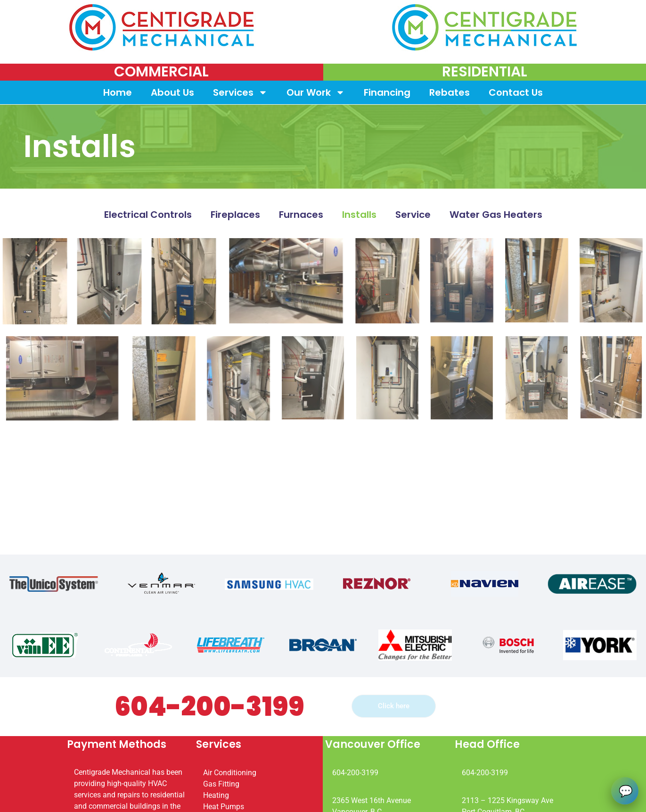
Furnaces (301, 215)
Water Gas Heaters (496, 215)
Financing (387, 92)
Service (413, 215)
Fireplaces (235, 215)
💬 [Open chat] (626, 791)
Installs (359, 215)
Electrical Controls (148, 215)
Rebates (450, 92)
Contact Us (516, 92)
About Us (172, 92)
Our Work (316, 92)
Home (118, 92)
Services (240, 92)
